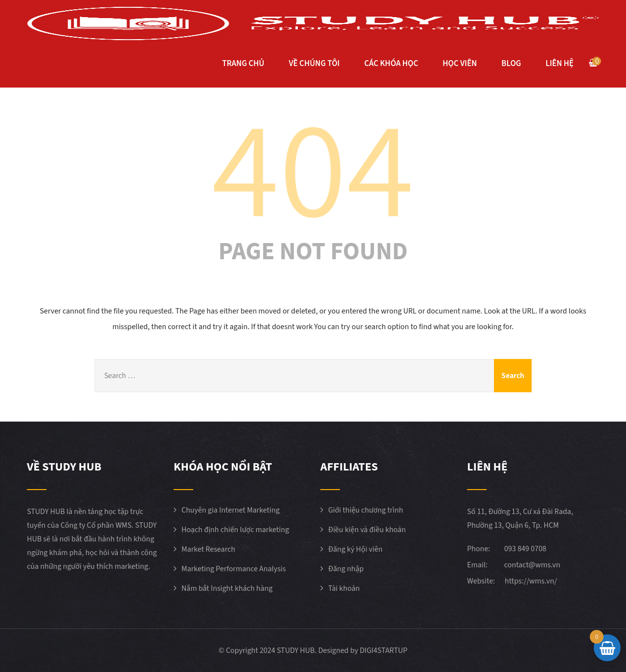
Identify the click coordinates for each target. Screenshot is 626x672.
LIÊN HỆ (560, 64)
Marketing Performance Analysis (234, 569)
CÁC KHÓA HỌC (391, 64)
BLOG (511, 64)
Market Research (208, 549)
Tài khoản (344, 588)
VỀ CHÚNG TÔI (314, 64)
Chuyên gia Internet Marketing (231, 510)
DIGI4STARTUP (383, 650)
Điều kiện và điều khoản (367, 530)
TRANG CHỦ (243, 64)
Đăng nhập (346, 569)
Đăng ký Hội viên (355, 549)
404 (313, 166)
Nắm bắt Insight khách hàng (227, 588)
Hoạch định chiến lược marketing (235, 530)
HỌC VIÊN (460, 64)
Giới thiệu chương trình (366, 510)
